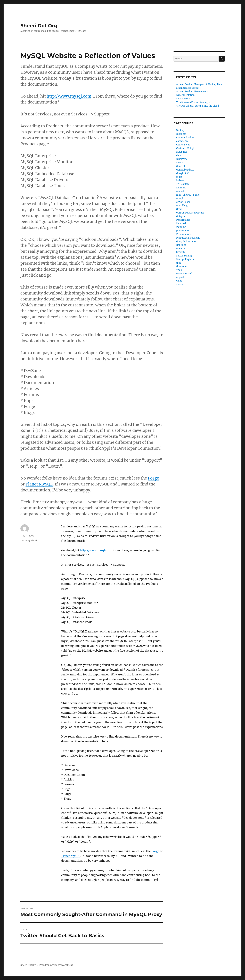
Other (179, 209)
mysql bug (182, 206)
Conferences (183, 145)
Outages (181, 216)
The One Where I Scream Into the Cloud (198, 106)
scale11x (181, 249)
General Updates (185, 170)
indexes (181, 180)
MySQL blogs (183, 202)
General (181, 166)
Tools (179, 270)
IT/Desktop (182, 184)
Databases (182, 152)
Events (180, 163)
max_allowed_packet (188, 195)
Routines (181, 245)
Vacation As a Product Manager (193, 102)
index (179, 177)
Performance (183, 220)
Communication (185, 138)
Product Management (188, 238)
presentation (183, 231)
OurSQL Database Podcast (190, 213)
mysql (180, 198)
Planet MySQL (39, 484)
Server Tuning (184, 256)
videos (180, 284)
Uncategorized (184, 274)
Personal (181, 223)
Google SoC (182, 173)
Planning (181, 227)
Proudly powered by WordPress (56, 965)
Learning (181, 188)
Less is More (183, 99)
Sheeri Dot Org (39, 26)
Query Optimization (187, 241)
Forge (153, 478)
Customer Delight (186, 148)
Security (181, 252)
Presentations (184, 234)
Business (181, 134)
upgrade (181, 277)
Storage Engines (185, 259)
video (179, 281)
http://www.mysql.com (69, 96)
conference (182, 141)
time (179, 263)
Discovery (182, 159)
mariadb (181, 191)
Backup (180, 130)
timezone (181, 266)
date (179, 155)
